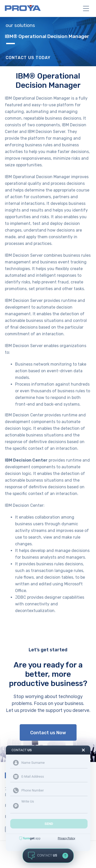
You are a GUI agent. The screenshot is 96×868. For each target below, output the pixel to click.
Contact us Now (48, 733)
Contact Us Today (28, 58)
